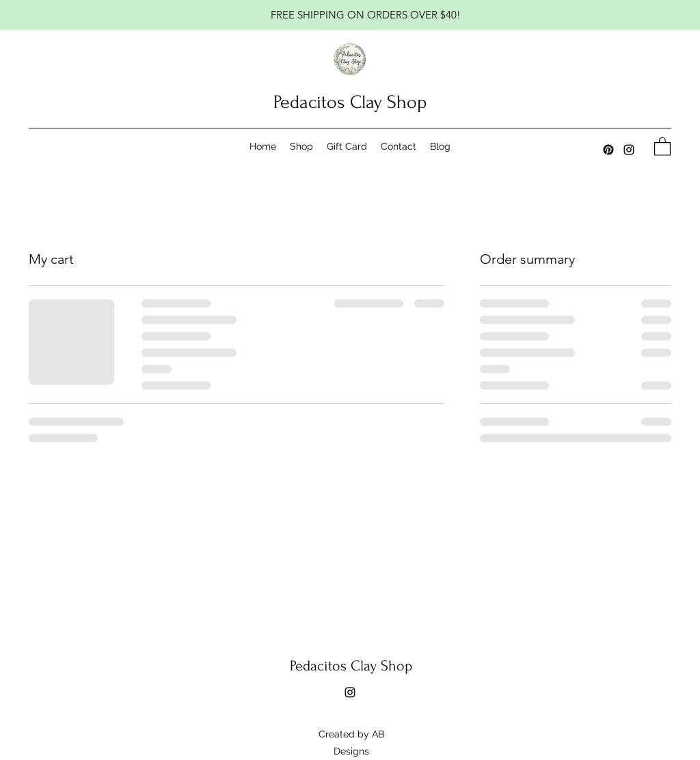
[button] (662, 146)
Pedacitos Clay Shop (350, 102)
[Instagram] (629, 150)
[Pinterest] (608, 150)
